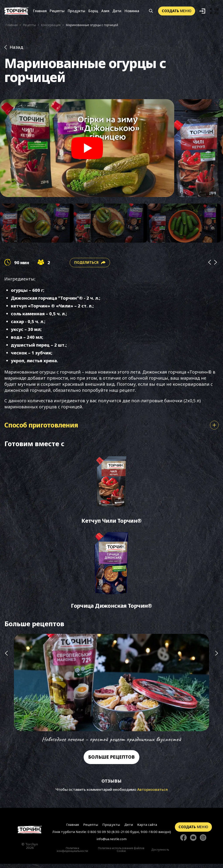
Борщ (93, 12)
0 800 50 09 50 (99, 836)
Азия (105, 12)
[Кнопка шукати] (151, 12)
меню (177, 11)
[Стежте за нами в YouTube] (193, 842)
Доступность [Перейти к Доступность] (160, 853)
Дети (117, 12)
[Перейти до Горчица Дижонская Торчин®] (111, 574)
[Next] (216, 263)
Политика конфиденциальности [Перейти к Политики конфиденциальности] (72, 854)
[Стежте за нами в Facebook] (183, 842)
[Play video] (87, 149)
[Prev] (209, 263)
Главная (40, 12)
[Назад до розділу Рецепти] (111, 48)
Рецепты (57, 12)
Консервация (51, 25)
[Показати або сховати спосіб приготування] (214, 426)
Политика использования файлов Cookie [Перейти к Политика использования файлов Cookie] (121, 854)
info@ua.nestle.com (111, 843)
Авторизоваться (152, 794)
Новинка (132, 12)
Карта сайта (146, 829)
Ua (216, 9)
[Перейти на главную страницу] (30, 834)
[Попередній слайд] (6, 693)
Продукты (76, 12)
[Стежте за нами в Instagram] (203, 842)
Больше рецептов (111, 761)
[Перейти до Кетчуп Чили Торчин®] (111, 491)
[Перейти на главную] (16, 11)
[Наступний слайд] (217, 693)
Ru (216, 13)
